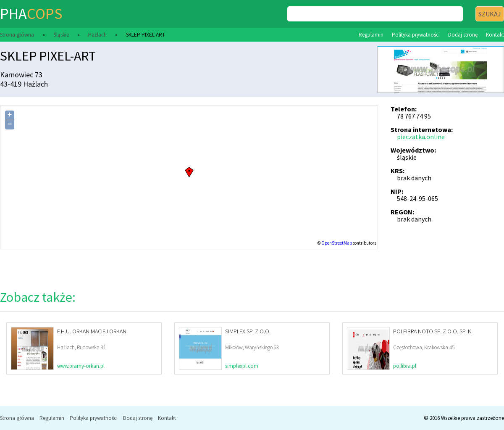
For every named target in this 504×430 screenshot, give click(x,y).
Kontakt (495, 35)
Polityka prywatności (416, 35)
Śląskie (61, 35)
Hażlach (97, 35)
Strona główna (17, 35)
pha (31, 14)
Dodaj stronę (463, 35)
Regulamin (371, 35)
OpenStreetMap (337, 243)
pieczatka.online (421, 137)
